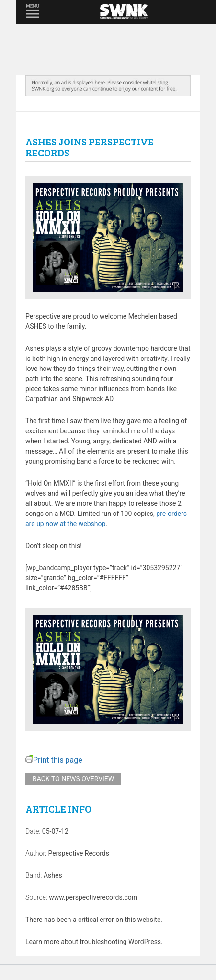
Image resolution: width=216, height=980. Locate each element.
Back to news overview (73, 779)
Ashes (53, 875)
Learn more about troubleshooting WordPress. (94, 942)
